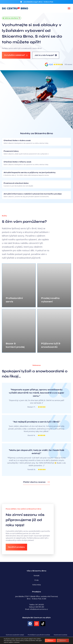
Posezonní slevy (11, 151)
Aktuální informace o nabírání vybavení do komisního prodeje (33, 194)
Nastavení (63, 640)
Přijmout (50, 640)
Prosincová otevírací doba (16, 183)
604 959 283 (40, 607)
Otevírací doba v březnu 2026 (17, 162)
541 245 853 (40, 605)
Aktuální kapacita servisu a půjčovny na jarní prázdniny (30, 172)
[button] (69, 8)
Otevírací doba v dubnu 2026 (17, 140)
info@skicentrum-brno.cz (39, 609)
